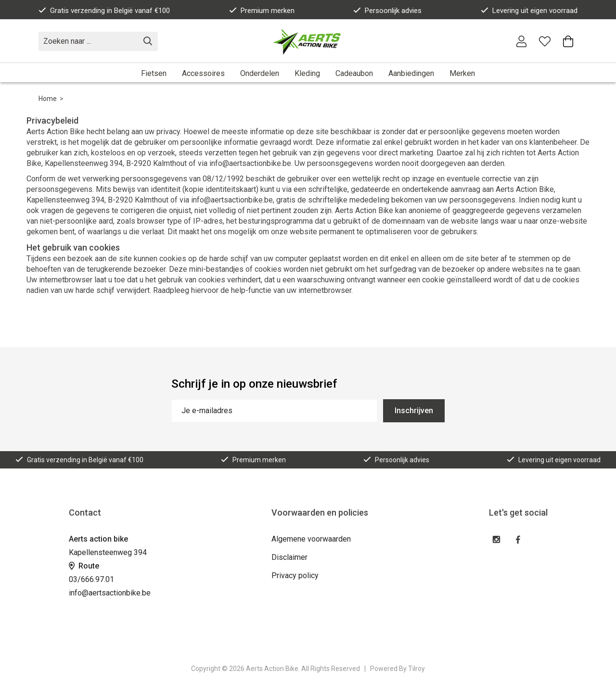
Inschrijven (414, 411)
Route (84, 566)
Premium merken (262, 11)
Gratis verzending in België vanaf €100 (104, 11)
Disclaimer (289, 557)
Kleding (307, 73)
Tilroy (417, 669)
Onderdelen (260, 73)
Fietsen (154, 73)
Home (48, 99)
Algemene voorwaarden (311, 539)
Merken (462, 73)
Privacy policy (295, 575)
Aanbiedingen (411, 73)
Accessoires (203, 73)
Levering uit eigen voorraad (529, 11)
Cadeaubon (354, 73)
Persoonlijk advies (387, 11)
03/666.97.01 (91, 579)
